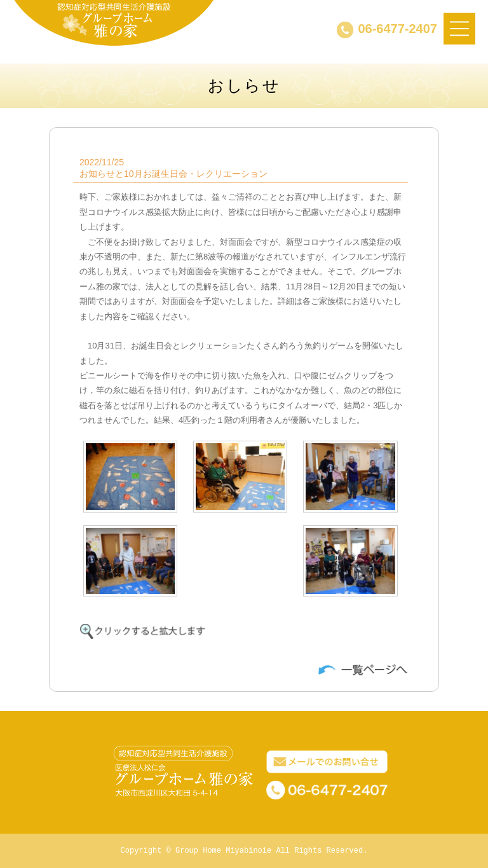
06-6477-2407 (397, 29)
